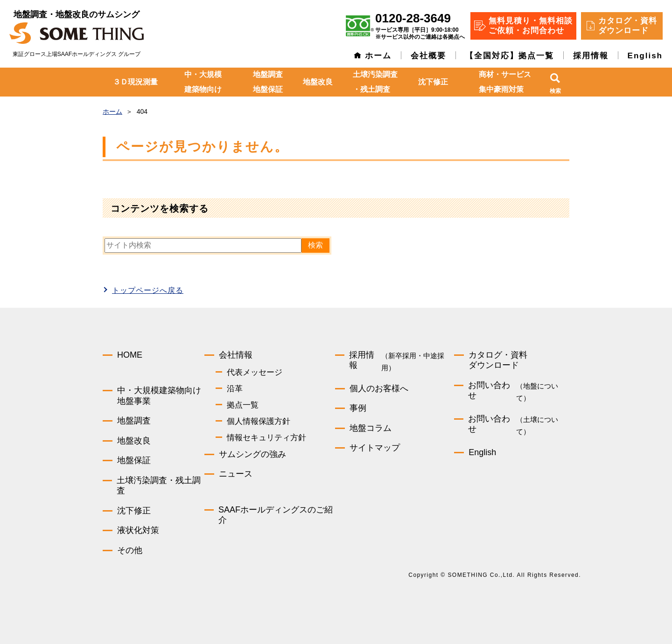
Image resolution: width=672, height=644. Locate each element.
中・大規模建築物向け (203, 82)
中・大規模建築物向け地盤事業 (159, 396)
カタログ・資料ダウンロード (498, 360)
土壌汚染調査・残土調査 (375, 82)
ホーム (378, 56)
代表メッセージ (255, 372)
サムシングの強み (252, 454)
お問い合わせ (519, 392)
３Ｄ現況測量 (135, 82)
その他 (130, 550)
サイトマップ (375, 448)
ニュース (236, 474)
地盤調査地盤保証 (268, 82)
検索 (555, 91)
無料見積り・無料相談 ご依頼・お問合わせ (531, 26)
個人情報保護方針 (259, 421)
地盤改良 (318, 82)
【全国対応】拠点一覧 (510, 56)
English (645, 56)
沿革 (235, 389)
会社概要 (428, 56)
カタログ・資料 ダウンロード (628, 26)
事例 (358, 408)
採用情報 (591, 56)
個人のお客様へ (379, 388)
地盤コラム (371, 428)
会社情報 (236, 355)
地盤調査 (134, 421)
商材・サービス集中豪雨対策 (505, 82)
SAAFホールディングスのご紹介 (276, 515)
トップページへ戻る (148, 290)
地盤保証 (134, 460)
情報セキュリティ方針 (266, 438)
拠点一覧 (243, 405)
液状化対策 (138, 530)
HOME (130, 355)
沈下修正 (433, 82)
